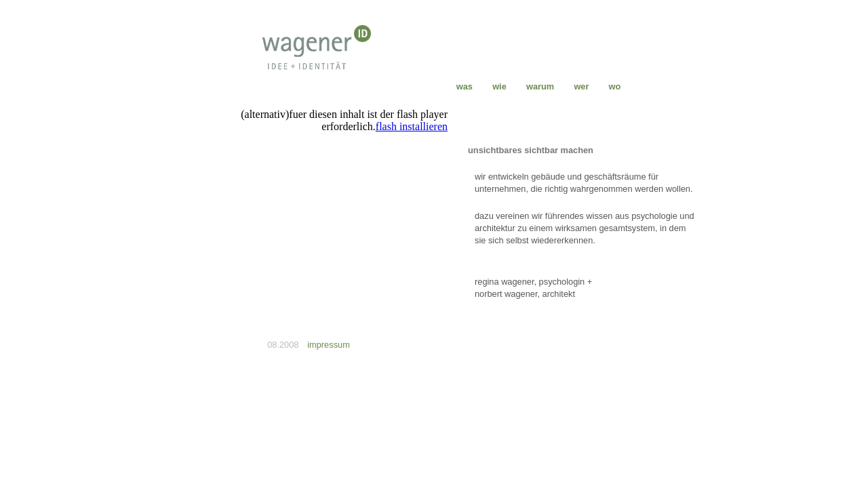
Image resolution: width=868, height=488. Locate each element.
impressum (329, 345)
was (465, 86)
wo (615, 86)
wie (499, 86)
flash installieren (412, 126)
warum (540, 86)
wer (582, 86)
